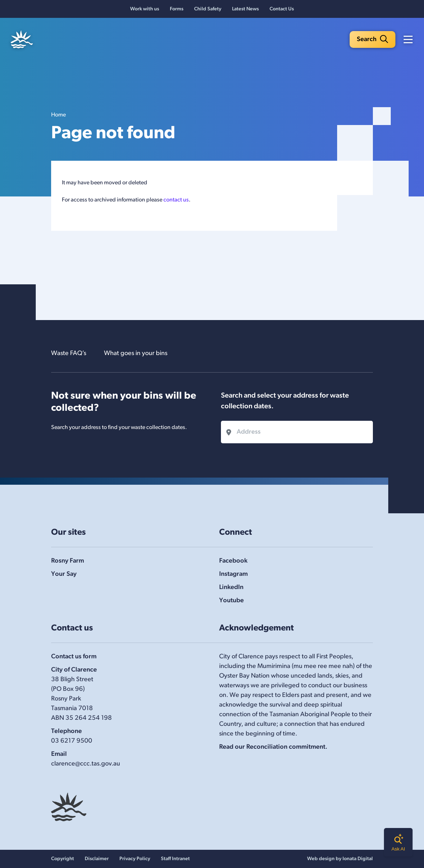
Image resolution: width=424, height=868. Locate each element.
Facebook (233, 561)
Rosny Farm (68, 561)
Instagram (233, 574)
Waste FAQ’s (69, 353)
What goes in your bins (136, 353)
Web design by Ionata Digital (340, 859)
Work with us (145, 9)
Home (58, 115)
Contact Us (282, 9)
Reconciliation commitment (286, 747)
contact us (176, 200)
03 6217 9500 (72, 741)
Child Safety (208, 9)
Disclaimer (97, 859)
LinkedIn (231, 587)
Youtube (231, 601)
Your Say (64, 574)
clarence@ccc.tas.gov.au (86, 764)
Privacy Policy (135, 859)
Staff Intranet (175, 859)
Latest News (245, 9)
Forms (177, 9)
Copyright (63, 859)
